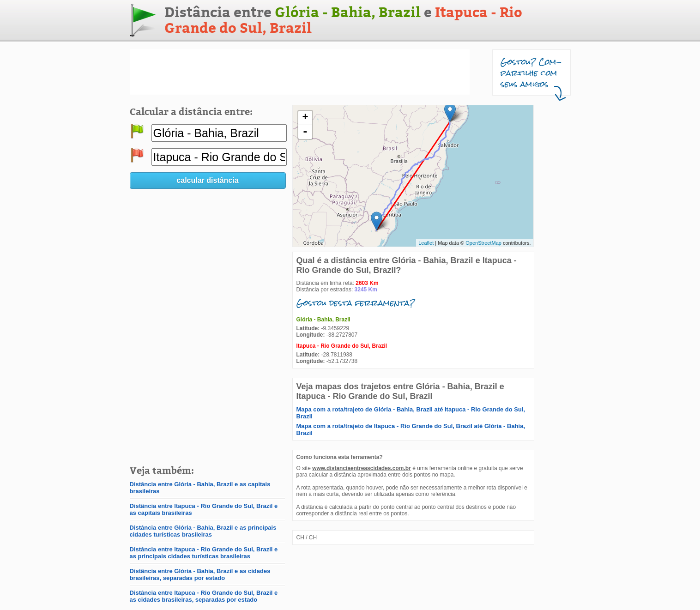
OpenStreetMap (483, 243)
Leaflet (426, 243)
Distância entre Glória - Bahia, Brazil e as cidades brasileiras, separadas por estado (200, 574)
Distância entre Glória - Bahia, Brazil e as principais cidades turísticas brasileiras (203, 531)
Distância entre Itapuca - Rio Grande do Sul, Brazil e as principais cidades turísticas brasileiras (204, 553)
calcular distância (207, 180)
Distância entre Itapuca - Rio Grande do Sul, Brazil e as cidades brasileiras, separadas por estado (204, 596)
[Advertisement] (300, 72)
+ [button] (305, 118)
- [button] (305, 132)
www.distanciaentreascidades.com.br (362, 468)
